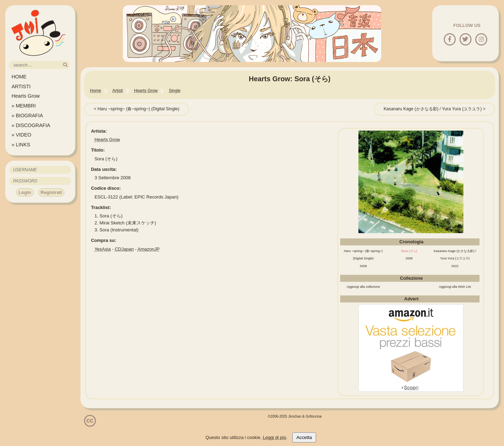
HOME (19, 77)
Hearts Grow (26, 96)
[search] (65, 65)
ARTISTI (21, 86)
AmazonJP (149, 249)
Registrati (51, 192)
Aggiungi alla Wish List (455, 287)
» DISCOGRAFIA (31, 125)
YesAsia (103, 249)
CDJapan (124, 249)
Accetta (304, 437)
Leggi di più (275, 437)
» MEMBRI (24, 106)
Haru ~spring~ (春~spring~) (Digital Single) (139, 109)
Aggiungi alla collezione (363, 287)
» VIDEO (21, 135)
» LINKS (21, 145)
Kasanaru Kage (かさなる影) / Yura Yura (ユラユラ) (433, 109)
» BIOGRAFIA (27, 116)
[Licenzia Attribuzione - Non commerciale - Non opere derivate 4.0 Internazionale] (90, 424)
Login (25, 192)
